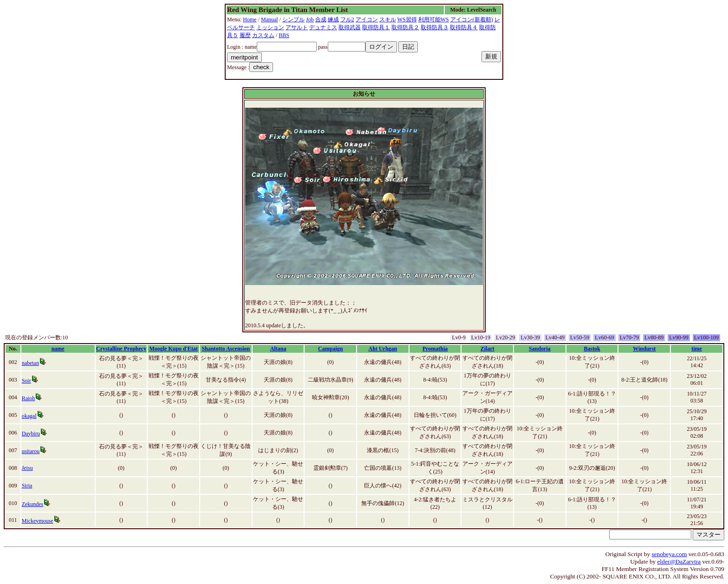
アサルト (297, 27)
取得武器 (350, 27)
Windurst (644, 349)
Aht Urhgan (383, 349)
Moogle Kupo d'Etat (173, 349)
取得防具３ (435, 27)
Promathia (435, 349)
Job (310, 19)
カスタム (263, 35)
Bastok (592, 349)
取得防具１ (376, 27)
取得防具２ (405, 27)
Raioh (29, 398)
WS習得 (407, 19)
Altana (278, 349)
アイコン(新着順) (472, 19)
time (697, 349)
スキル (388, 19)
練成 (333, 19)
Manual (270, 19)
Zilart (487, 349)
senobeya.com (669, 554)
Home (250, 19)
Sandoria (540, 349)
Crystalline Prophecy (121, 349)
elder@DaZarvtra (679, 561)
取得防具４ (464, 27)
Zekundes (33, 504)
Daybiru (31, 434)
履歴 (245, 35)
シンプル (293, 19)
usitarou (31, 451)
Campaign (330, 349)
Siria (27, 486)
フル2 (347, 19)
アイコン (367, 19)
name (58, 349)
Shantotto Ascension (226, 349)
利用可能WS (434, 19)
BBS (284, 35)
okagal (29, 416)
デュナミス (323, 27)
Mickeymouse (38, 521)
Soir (26, 381)
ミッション (270, 27)
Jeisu (27, 468)
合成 (321, 19)
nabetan (30, 363)
